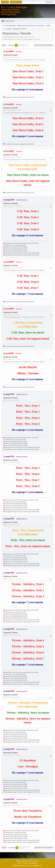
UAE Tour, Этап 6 (28, 282)
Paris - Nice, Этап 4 (28, 424)
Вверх (4, 848)
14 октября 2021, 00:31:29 (13, 462)
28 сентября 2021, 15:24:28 (13, 57)
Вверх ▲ (37, 861)
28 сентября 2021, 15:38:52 (13, 157)
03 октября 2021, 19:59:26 (13, 268)
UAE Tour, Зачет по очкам (28, 332)
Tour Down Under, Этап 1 (28, 71)
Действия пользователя (44, 45)
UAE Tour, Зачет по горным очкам (28, 339)
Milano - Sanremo (28, 373)
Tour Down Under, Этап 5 (28, 124)
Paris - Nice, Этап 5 (28, 468)
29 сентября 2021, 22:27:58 (13, 206)
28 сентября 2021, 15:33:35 (13, 110)
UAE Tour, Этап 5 (28, 276)
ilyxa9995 (10, 51)
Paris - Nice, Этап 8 (28, 486)
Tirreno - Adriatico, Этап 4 (28, 640)
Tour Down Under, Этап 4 (28, 118)
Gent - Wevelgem (28, 766)
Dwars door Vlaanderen (28, 811)
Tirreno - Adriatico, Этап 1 (28, 584)
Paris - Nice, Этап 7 (28, 480)
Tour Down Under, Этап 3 (28, 83)
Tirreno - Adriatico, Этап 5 (28, 646)
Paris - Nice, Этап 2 (28, 412)
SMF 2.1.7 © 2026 (22, 863)
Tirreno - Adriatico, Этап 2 (28, 590)
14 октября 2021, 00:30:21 (13, 400)
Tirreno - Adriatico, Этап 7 (28, 658)
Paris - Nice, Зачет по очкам (28, 540)
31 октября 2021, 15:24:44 (13, 755)
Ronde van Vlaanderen (28, 817)
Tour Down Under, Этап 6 (28, 130)
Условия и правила (27, 861)
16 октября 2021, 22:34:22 (13, 579)
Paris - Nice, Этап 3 (28, 418)
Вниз (4, 45)
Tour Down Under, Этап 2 (28, 77)
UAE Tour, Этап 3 (28, 223)
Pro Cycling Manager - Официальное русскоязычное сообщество (15, 11)
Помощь (18, 861)
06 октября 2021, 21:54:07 (13, 359)
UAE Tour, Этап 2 (28, 217)
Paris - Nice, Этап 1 (28, 406)
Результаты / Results (10, 55)
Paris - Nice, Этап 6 (28, 474)
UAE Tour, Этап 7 (28, 288)
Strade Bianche (28, 367)
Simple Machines (33, 863)
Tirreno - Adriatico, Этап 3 (28, 596)
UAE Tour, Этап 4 (28, 229)
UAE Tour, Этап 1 (28, 211)
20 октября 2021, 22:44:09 (13, 697)
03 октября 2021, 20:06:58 (13, 315)
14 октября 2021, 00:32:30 (13, 525)
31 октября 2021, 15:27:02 (13, 805)
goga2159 (10, 200)
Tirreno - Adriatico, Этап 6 (28, 652)
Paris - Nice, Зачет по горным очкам (28, 546)
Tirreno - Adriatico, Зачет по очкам (28, 712)
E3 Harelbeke (28, 760)
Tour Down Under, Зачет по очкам (28, 175)
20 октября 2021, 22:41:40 (13, 635)
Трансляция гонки (28, 65)
